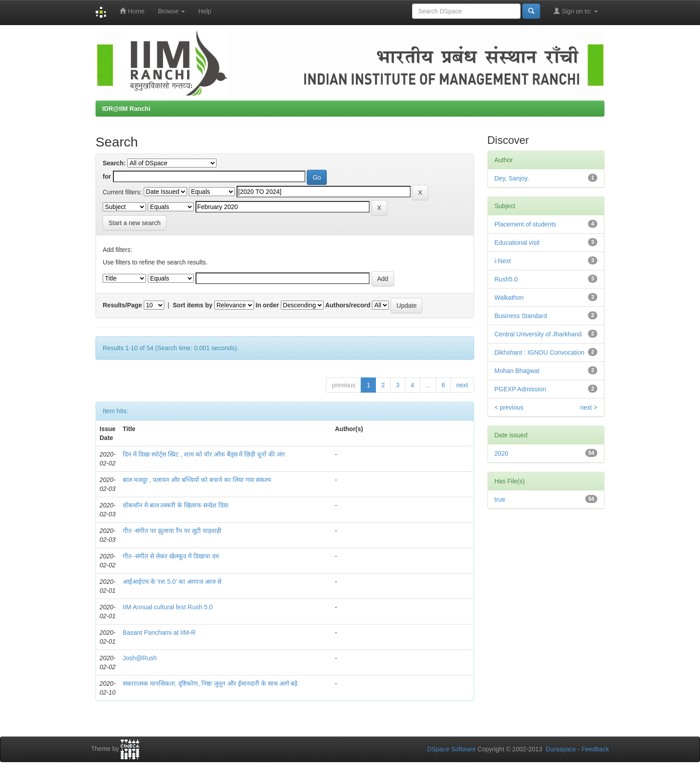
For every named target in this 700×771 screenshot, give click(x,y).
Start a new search (135, 223)
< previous (509, 407)
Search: (114, 163)
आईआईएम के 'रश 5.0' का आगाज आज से (172, 582)
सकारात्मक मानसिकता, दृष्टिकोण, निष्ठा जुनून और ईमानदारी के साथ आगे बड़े (210, 683)
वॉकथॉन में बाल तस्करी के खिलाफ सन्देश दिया (176, 505)
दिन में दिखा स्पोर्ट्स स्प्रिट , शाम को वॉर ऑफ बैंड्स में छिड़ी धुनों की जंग (204, 454)
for (107, 176)
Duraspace (561, 749)
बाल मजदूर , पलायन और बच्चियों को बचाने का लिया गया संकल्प (197, 480)
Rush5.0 (506, 279)
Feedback (595, 749)
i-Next (503, 261)
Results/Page (122, 305)
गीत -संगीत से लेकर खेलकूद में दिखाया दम (171, 556)
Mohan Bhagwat (517, 371)
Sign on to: (576, 11)
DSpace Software (452, 749)
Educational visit (517, 243)
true (500, 499)
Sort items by (193, 305)
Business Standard (521, 316)
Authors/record (348, 305)
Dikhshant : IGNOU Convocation (540, 352)
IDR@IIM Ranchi (126, 109)
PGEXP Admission (521, 389)
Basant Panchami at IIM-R (159, 633)
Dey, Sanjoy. (512, 178)
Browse (172, 11)
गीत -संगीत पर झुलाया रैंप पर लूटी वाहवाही (172, 531)
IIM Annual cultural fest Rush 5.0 (168, 607)
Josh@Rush (140, 658)
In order (267, 305)
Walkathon (509, 298)
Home (132, 11)
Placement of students (526, 224)
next (462, 385)
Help (205, 11)
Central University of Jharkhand (538, 334)
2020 (502, 453)
